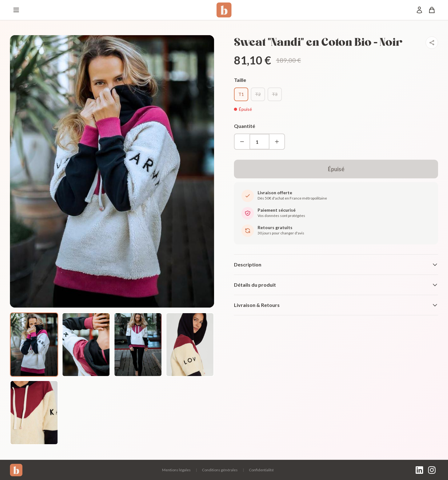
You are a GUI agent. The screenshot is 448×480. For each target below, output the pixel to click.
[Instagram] (432, 470)
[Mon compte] (419, 10)
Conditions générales (220, 470)
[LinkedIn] (419, 470)
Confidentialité (261, 470)
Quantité (245, 126)
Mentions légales (176, 470)
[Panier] (432, 10)
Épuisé (336, 169)
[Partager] (432, 43)
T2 (258, 94)
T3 (275, 94)
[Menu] (16, 10)
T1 (241, 94)
